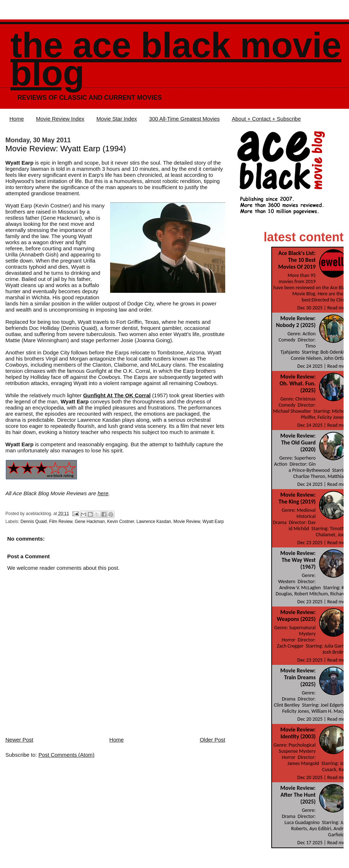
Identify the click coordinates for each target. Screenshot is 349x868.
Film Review (61, 522)
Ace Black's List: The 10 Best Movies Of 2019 (297, 260)
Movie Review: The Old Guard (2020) (298, 442)
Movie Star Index (117, 119)
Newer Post (19, 740)
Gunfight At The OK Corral (117, 395)
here (103, 493)
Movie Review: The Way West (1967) (298, 560)
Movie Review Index (60, 119)
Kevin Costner (121, 522)
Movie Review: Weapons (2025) (296, 616)
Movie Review (187, 522)
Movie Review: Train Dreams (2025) (298, 677)
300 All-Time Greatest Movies (184, 119)
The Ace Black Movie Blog (176, 59)
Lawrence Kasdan (154, 522)
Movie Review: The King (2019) (297, 498)
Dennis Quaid (34, 522)
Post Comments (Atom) (67, 755)
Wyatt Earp (213, 522)
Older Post (212, 740)
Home (17, 119)
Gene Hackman (90, 522)
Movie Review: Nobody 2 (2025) (296, 322)
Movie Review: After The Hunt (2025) (298, 795)
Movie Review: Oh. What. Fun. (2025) (298, 383)
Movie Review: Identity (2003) (298, 733)
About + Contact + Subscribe (266, 119)
